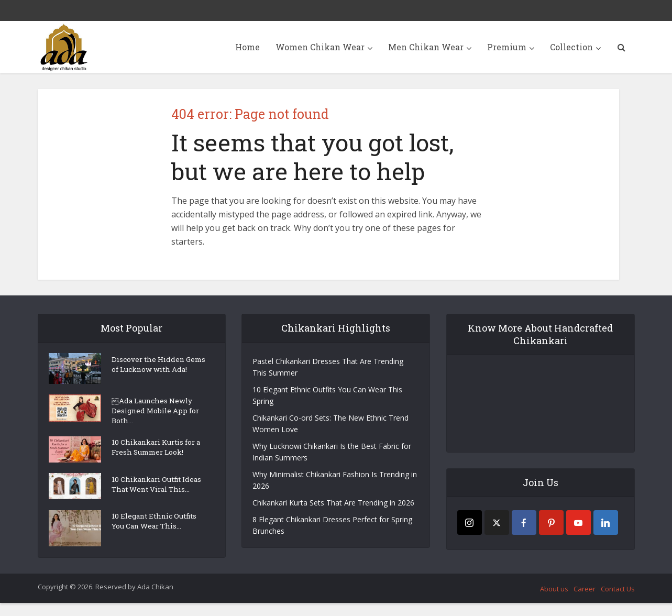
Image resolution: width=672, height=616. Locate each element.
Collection (571, 47)
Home (247, 47)
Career (585, 602)
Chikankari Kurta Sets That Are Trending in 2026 (333, 503)
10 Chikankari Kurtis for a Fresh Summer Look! (157, 455)
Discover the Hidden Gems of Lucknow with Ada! (154, 371)
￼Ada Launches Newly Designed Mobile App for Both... (157, 416)
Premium (507, 47)
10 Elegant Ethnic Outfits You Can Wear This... (157, 536)
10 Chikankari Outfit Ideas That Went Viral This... (153, 497)
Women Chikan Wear (320, 47)
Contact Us (618, 602)
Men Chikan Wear (426, 47)
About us (554, 602)
